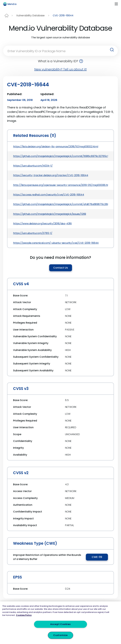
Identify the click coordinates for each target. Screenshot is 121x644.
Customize (60, 635)
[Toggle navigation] (116, 4)
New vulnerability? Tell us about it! (61, 69)
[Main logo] (11, 4)
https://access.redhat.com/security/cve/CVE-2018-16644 (49, 195)
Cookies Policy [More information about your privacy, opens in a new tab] (24, 615)
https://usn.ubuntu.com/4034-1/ (33, 166)
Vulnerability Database (30, 15)
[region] (60, 623)
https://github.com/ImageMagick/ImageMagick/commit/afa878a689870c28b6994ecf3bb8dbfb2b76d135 (60, 204)
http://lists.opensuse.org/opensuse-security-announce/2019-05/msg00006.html (60, 185)
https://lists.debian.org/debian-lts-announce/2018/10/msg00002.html (56, 147)
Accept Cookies (60, 624)
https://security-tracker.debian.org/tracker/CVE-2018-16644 (51, 175)
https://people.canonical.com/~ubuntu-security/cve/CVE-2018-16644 (56, 243)
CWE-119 (97, 557)
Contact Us (61, 268)
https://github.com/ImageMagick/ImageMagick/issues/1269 (50, 214)
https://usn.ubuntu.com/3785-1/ (33, 233)
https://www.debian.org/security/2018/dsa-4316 (42, 224)
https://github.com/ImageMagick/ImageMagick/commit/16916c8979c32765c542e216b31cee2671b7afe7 (60, 156)
